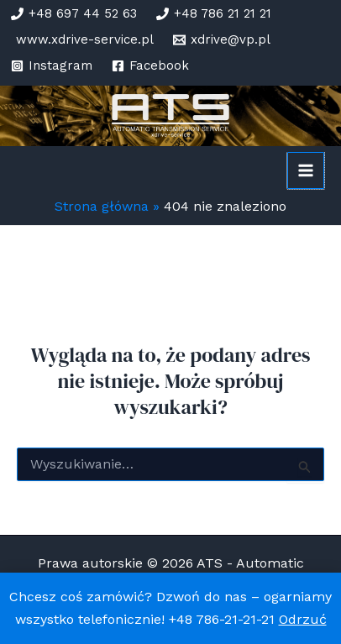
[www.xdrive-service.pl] (82, 40)
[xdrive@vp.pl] (222, 40)
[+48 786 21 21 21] (214, 14)
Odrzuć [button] (303, 619)
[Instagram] (52, 66)
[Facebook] (150, 66)
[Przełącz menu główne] (306, 170)
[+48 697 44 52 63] (74, 14)
